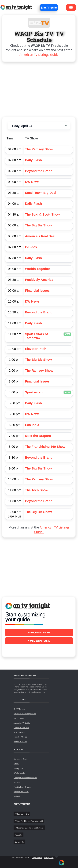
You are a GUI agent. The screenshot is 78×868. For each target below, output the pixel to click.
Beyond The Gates (21, 791)
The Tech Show (37, 490)
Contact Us (19, 842)
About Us (18, 835)
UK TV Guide (19, 718)
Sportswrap (34, 392)
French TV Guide (20, 737)
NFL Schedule (19, 773)
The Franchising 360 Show (45, 447)
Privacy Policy (49, 858)
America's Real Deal (40, 236)
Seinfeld (17, 782)
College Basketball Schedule (25, 778)
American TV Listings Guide (39, 55)
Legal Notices (37, 858)
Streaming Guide (20, 759)
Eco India (32, 425)
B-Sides (31, 247)
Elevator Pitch (36, 349)
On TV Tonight (19, 709)
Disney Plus (18, 768)
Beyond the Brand (39, 171)
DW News (32, 182)
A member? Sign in (39, 641)
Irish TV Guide (19, 732)
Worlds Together (38, 269)
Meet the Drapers (38, 436)
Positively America (39, 280)
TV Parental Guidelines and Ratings (29, 828)
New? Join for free (39, 633)
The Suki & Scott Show (42, 214)
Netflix (16, 764)
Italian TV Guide (20, 741)
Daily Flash (33, 160)
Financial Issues (37, 291)
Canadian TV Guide (21, 728)
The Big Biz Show (38, 225)
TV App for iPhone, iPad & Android (29, 821)
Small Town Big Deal (41, 193)
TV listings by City (22, 814)
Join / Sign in (49, 8)
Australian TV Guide (22, 723)
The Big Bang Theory (22, 787)
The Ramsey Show (39, 149)
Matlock (17, 796)
